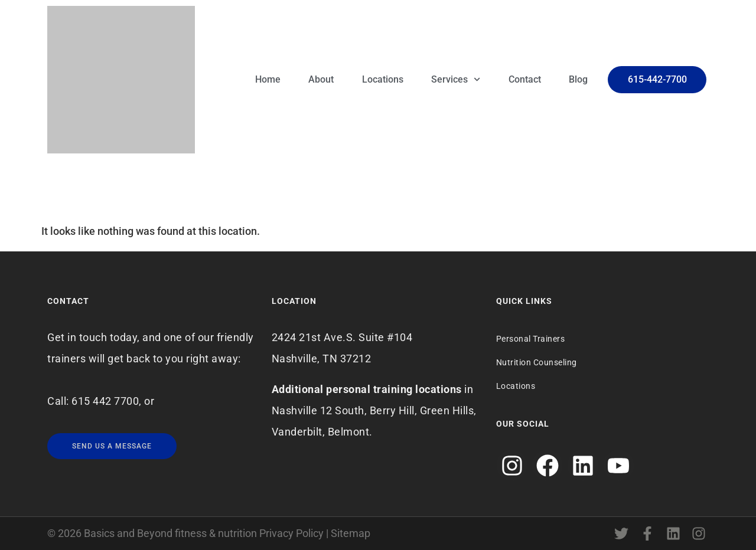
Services (456, 79)
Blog (578, 79)
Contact (525, 79)
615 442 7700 (105, 401)
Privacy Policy (291, 533)
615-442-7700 (657, 79)
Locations (383, 79)
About (321, 79)
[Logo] (121, 80)
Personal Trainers (531, 339)
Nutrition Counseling (537, 362)
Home (268, 79)
